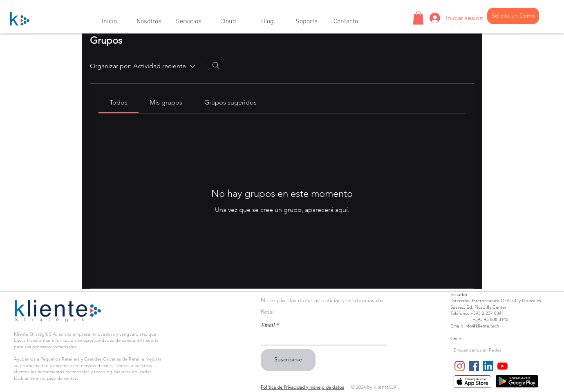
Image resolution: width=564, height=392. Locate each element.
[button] (149, 18)
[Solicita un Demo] (513, 16)
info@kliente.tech (482, 326)
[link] (119, 102)
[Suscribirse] (288, 360)
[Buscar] (216, 65)
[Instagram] (460, 366)
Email (268, 325)
